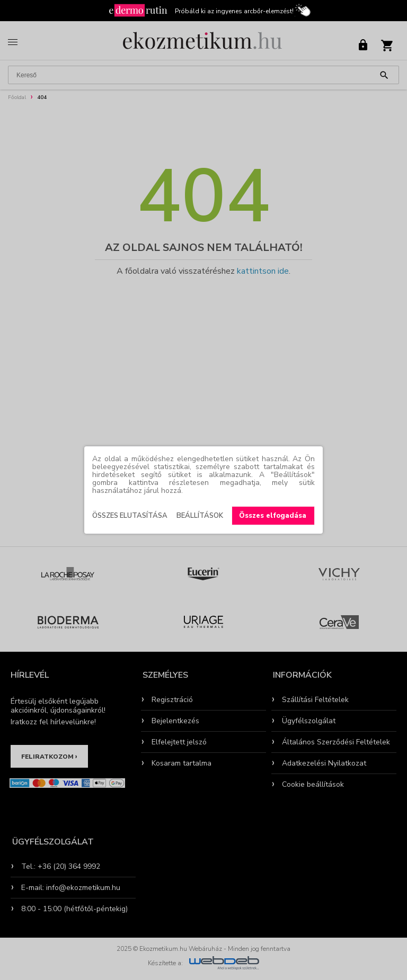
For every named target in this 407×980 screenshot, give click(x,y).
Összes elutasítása (130, 516)
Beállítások (200, 516)
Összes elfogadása (273, 516)
